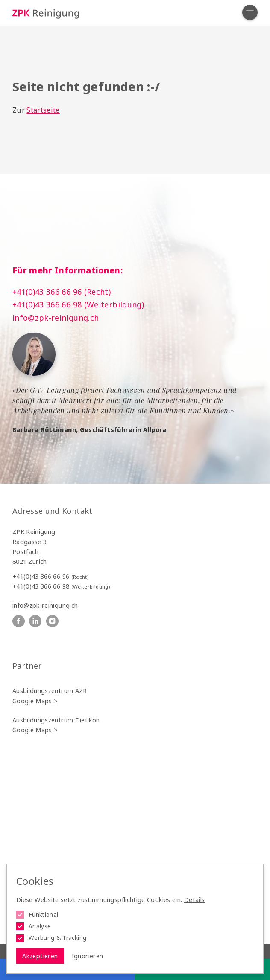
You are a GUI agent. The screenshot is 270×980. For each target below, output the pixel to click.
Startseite (43, 110)
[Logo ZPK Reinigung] (46, 13)
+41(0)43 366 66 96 (50, 576)
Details (195, 900)
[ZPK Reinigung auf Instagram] (52, 621)
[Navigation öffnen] (250, 12)
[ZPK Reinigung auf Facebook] (19, 621)
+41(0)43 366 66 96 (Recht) (62, 292)
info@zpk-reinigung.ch (56, 318)
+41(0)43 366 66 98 (61, 586)
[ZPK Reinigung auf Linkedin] (35, 621)
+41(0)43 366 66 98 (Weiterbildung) (78, 304)
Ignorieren (88, 956)
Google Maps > (35, 701)
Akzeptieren (40, 956)
